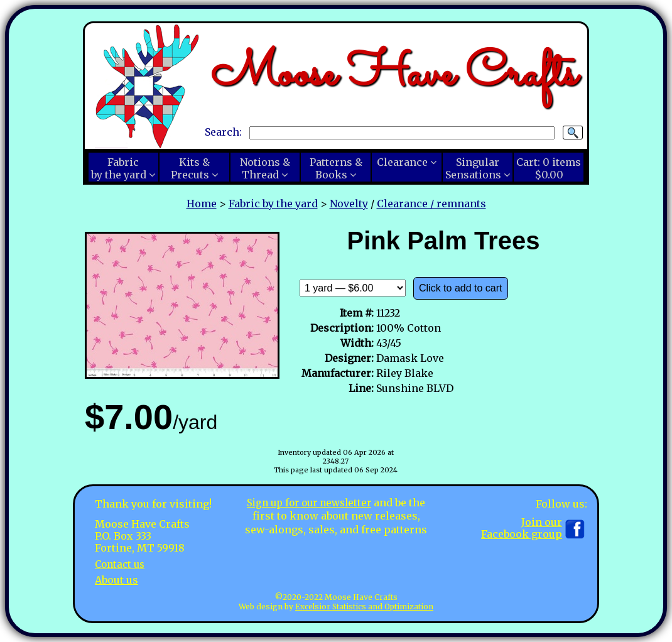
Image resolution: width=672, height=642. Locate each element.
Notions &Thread (265, 168)
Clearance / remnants (431, 204)
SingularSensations (473, 168)
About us (117, 580)
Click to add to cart (461, 288)
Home (202, 204)
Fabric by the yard (273, 204)
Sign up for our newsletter (309, 503)
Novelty (349, 204)
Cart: (549, 168)
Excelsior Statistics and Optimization (364, 607)
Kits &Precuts (190, 168)
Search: (223, 132)
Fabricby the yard (119, 168)
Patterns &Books (336, 168)
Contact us (122, 564)
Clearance (402, 162)
